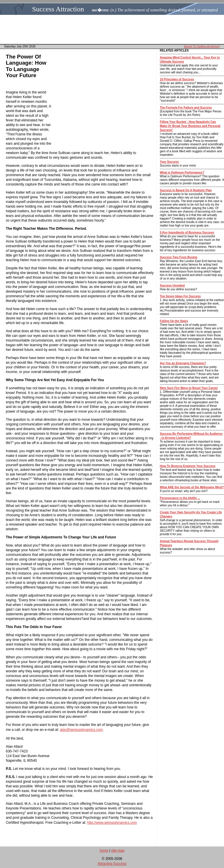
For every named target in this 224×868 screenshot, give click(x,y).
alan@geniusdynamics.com (81, 730)
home (104, 851)
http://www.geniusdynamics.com (112, 823)
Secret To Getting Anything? (202, 46)
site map (118, 851)
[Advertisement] (114, 29)
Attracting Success (112, 864)
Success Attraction (58, 9)
